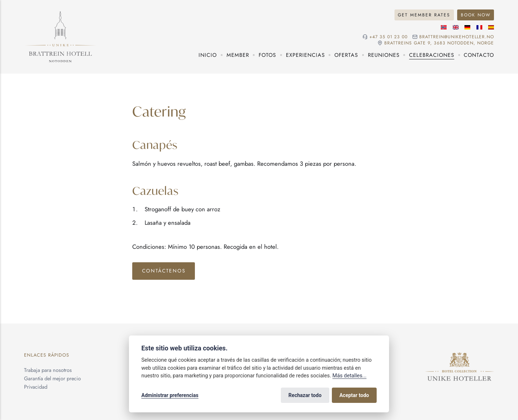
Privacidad (36, 387)
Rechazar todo (305, 395)
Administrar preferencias (170, 395)
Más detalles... (350, 376)
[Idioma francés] (479, 27)
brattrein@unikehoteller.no (457, 37)
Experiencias (305, 55)
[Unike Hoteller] (460, 356)
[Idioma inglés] (456, 27)
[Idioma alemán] (467, 27)
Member (238, 55)
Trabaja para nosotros (48, 370)
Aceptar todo (354, 395)
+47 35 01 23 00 (388, 37)
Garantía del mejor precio (52, 378)
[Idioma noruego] (444, 27)
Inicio (208, 55)
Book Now (476, 15)
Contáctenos (164, 271)
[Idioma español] (491, 27)
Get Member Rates (424, 15)
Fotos (267, 55)
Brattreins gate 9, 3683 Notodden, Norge (439, 43)
